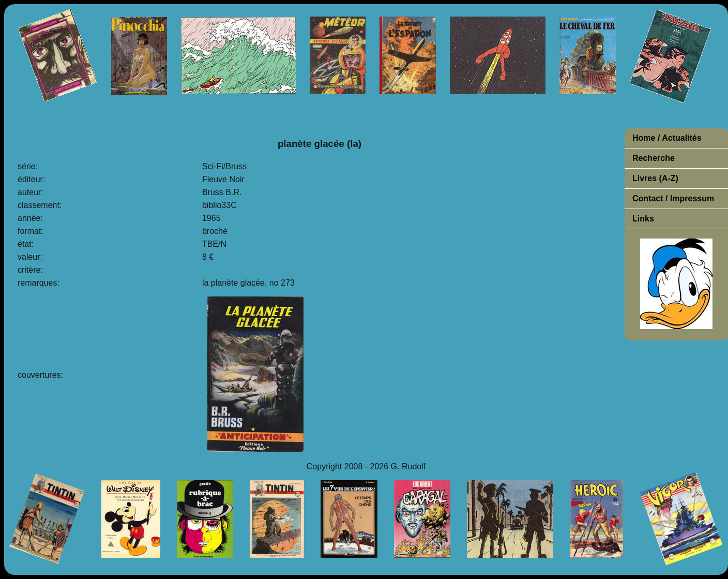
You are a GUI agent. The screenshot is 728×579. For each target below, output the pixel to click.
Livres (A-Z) (655, 178)
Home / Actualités (667, 138)
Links (643, 219)
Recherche (654, 158)
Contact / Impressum (673, 198)
